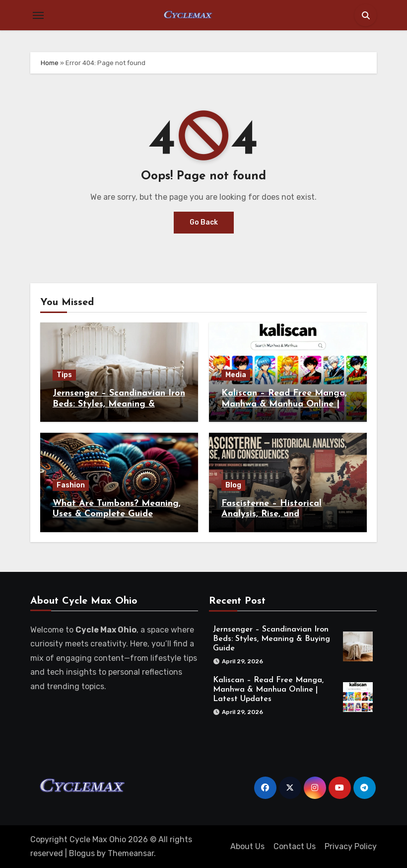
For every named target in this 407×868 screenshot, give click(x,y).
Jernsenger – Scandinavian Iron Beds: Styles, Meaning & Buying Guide (119, 404)
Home (50, 63)
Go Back (204, 222)
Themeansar (131, 853)
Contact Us (295, 846)
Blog (233, 485)
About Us (247, 846)
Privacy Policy (351, 846)
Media (236, 375)
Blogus (82, 853)
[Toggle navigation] (38, 15)
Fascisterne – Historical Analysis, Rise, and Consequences (271, 514)
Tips (64, 375)
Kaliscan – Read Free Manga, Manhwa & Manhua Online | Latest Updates (284, 404)
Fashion (71, 485)
